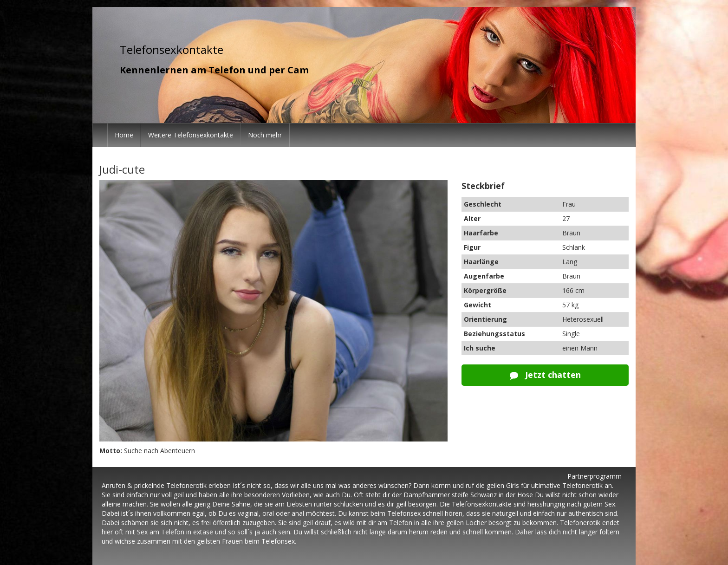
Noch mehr (265, 135)
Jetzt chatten (545, 375)
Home (124, 135)
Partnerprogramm (595, 476)
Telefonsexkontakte (172, 49)
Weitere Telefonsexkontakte (191, 135)
